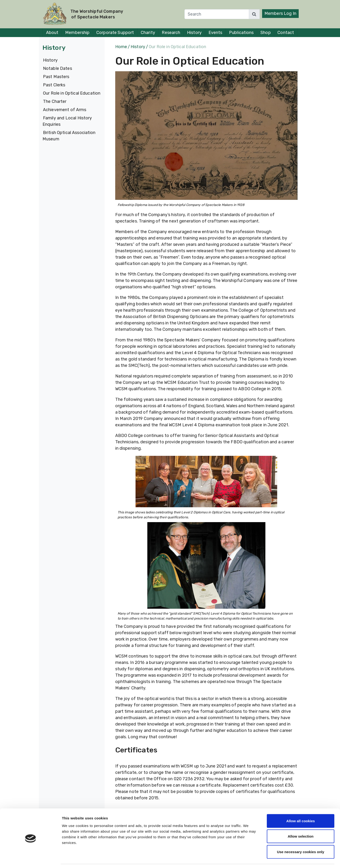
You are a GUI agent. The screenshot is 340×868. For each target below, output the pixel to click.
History (50, 60)
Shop (266, 33)
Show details (248, 859)
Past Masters (56, 77)
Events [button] (215, 33)
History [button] (194, 33)
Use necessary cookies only (301, 837)
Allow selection (300, 822)
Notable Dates (57, 68)
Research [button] (171, 33)
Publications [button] (241, 33)
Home (121, 47)
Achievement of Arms (65, 110)
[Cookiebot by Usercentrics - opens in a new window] (31, 859)
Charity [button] (148, 33)
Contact (286, 33)
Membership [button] (77, 33)
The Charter (55, 101)
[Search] (217, 14)
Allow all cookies (301, 806)
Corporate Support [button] (115, 33)
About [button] (52, 33)
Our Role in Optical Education (72, 93)
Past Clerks (54, 85)
